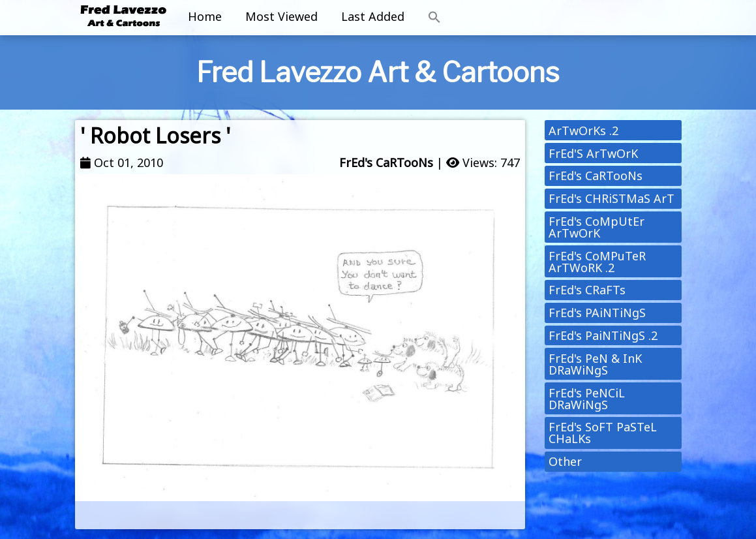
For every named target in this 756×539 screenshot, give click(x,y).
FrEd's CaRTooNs (386, 162)
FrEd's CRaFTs (587, 290)
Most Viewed (281, 16)
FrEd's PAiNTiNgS (597, 313)
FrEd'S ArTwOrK (593, 153)
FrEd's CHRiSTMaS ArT (612, 198)
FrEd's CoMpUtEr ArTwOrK (597, 227)
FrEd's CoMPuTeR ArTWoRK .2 (597, 262)
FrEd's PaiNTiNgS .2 (603, 335)
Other (565, 461)
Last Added (373, 16)
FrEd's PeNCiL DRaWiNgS (587, 399)
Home (205, 16)
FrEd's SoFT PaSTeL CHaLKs (603, 433)
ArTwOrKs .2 (583, 131)
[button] (434, 18)
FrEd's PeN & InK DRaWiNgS (595, 364)
